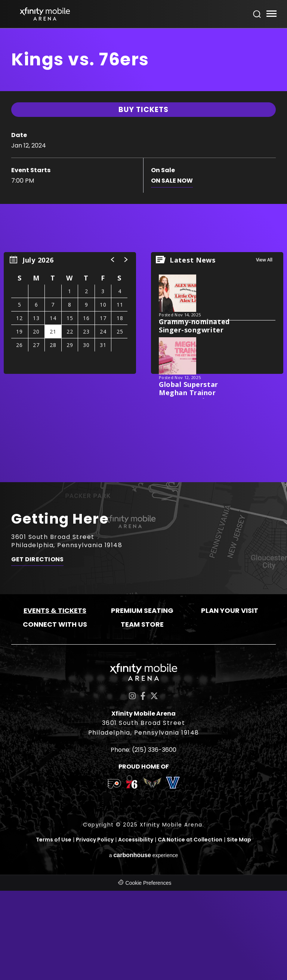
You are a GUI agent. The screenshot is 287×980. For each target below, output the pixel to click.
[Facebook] (143, 786)
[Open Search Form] (257, 14)
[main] (143, 300)
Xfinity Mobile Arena (45, 14)
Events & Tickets (55, 700)
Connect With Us (55, 714)
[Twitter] (154, 786)
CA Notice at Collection (190, 929)
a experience (144, 945)
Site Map (239, 929)
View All (264, 350)
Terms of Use (54, 929)
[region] (70, 403)
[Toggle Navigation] (271, 15)
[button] (113, 350)
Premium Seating (142, 700)
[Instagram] (132, 786)
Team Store (142, 714)
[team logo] (114, 875)
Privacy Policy (95, 929)
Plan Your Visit (230, 700)
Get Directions (37, 651)
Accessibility (136, 929)
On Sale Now (172, 287)
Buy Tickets (143, 216)
